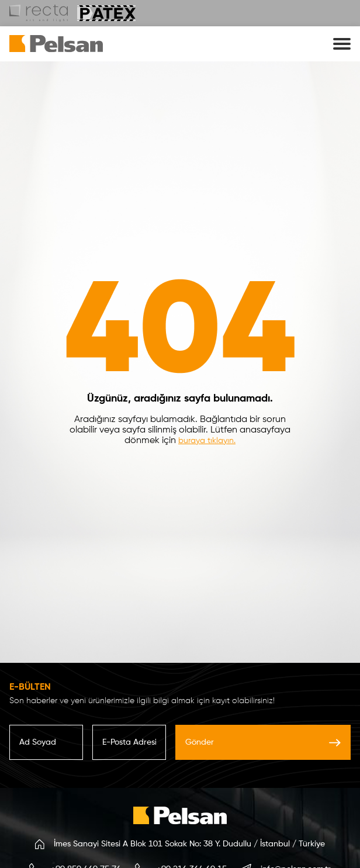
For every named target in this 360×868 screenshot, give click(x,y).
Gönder (263, 742)
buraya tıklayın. (207, 441)
